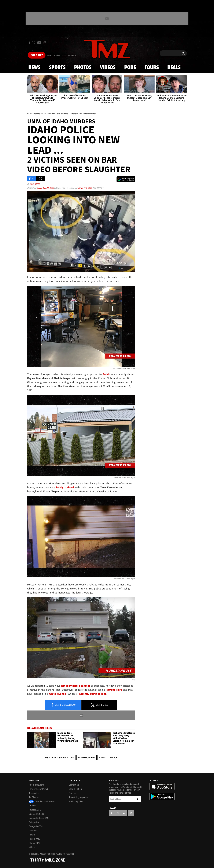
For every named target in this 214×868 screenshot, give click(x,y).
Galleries (33, 831)
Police (113, 758)
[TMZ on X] (34, 43)
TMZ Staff (35, 184)
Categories (34, 822)
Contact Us (74, 785)
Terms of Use (35, 793)
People (32, 835)
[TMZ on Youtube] (39, 43)
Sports (57, 68)
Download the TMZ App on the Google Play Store (162, 797)
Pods (130, 68)
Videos (108, 68)
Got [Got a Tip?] (37, 55)
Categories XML (36, 826)
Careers (72, 793)
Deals (174, 68)
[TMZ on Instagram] (45, 43)
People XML (34, 839)
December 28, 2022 (45, 188)
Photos (83, 68)
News (34, 68)
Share (63, 705)
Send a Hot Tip (76, 789)
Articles (32, 806)
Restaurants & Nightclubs (59, 758)
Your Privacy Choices (42, 801)
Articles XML (35, 810)
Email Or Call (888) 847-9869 (61, 56)
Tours (152, 68)
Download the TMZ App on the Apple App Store (162, 786)
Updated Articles (36, 814)
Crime (102, 758)
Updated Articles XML (39, 818)
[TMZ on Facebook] (30, 43)
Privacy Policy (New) (38, 789)
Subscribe (138, 799)
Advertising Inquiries (78, 797)
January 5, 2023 (85, 188)
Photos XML (34, 843)
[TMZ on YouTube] (124, 813)
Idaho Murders (86, 758)
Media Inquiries (76, 801)
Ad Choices (34, 797)
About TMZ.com (36, 785)
